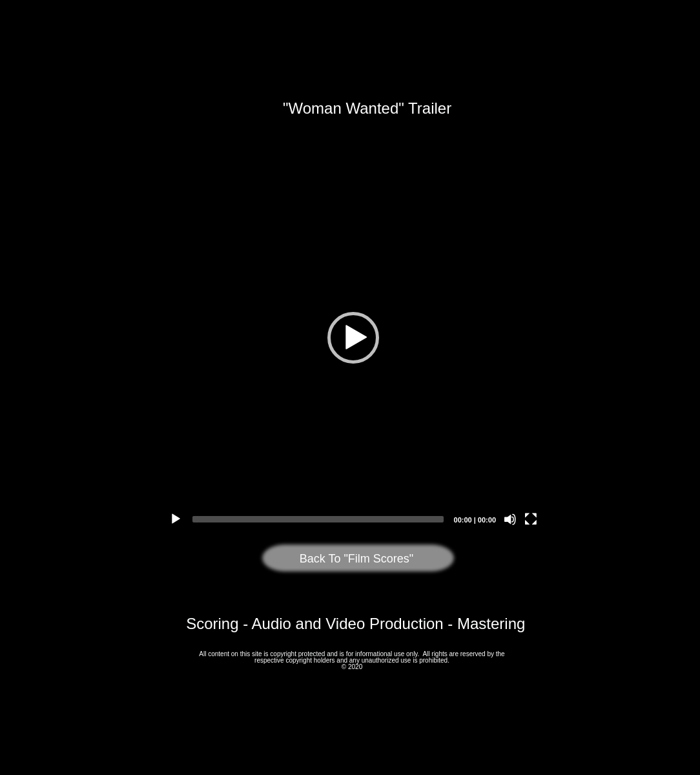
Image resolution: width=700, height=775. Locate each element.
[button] (353, 338)
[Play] (176, 519)
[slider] (318, 519)
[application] (353, 338)
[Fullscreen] (531, 519)
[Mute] (510, 519)
